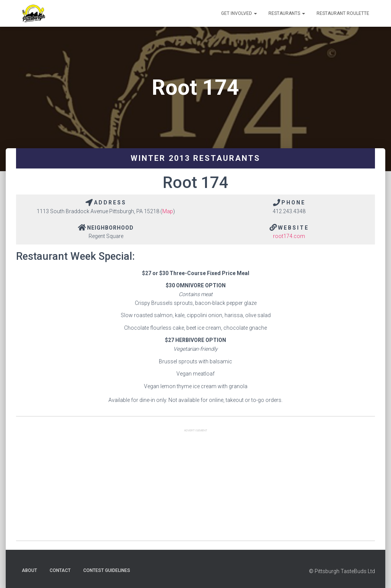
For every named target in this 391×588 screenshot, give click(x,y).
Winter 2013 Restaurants (195, 158)
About (29, 570)
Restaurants (287, 13)
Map (168, 211)
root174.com (289, 236)
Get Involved (239, 13)
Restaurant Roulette (343, 13)
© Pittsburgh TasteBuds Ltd (342, 571)
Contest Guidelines (107, 570)
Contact (60, 570)
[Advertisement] (195, 487)
